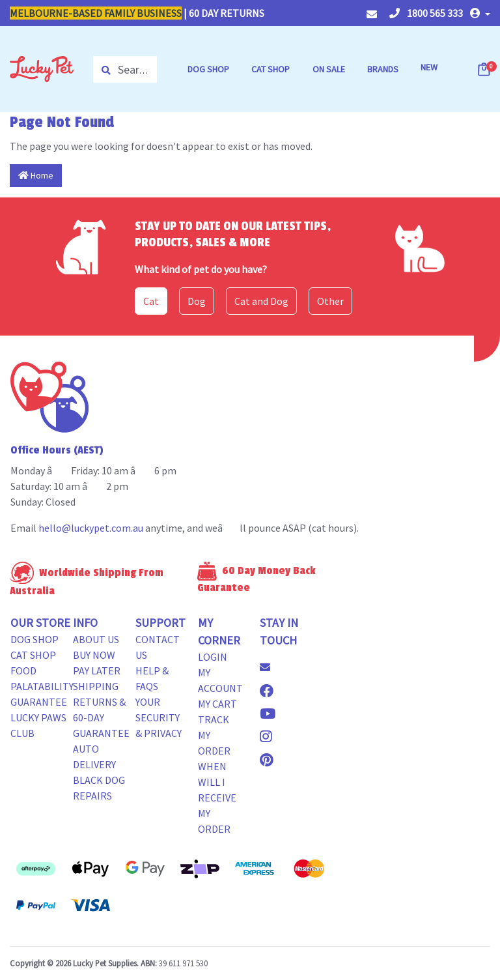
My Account (220, 680)
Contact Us (158, 647)
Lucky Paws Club (38, 725)
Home (36, 175)
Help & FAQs (152, 678)
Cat (151, 301)
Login (213, 657)
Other (330, 301)
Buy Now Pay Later (97, 663)
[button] (480, 13)
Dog (197, 301)
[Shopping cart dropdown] (485, 69)
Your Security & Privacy (159, 717)
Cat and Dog (261, 301)
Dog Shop (35, 639)
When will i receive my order (217, 798)
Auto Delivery (94, 757)
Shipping (96, 686)
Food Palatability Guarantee (42, 686)
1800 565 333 (426, 13)
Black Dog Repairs (99, 788)
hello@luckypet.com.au (91, 528)
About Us (96, 639)
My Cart (217, 704)
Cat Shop (33, 655)
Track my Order (214, 735)
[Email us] (270, 667)
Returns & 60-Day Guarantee (101, 717)
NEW (429, 67)
